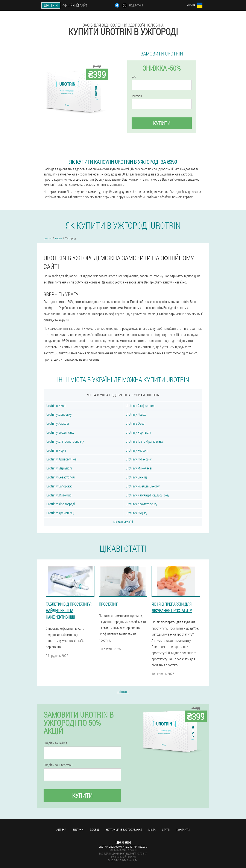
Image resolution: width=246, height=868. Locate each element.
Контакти (183, 830)
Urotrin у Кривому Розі (62, 459)
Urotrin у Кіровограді (61, 504)
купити (162, 123)
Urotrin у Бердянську (60, 432)
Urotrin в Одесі (135, 423)
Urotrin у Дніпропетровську (65, 441)
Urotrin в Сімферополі (140, 406)
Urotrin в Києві (56, 406)
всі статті (123, 692)
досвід (94, 830)
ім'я (134, 77)
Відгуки (78, 830)
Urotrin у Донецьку (59, 414)
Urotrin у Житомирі (59, 495)
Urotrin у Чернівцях (139, 432)
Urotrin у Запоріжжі (59, 486)
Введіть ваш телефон (58, 765)
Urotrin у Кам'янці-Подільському (147, 495)
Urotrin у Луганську (139, 459)
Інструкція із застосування (124, 830)
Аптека (61, 830)
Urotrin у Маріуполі (59, 468)
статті (166, 830)
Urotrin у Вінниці (137, 477)
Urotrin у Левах (136, 414)
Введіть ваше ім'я (55, 743)
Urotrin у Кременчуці (60, 513)
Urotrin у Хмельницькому (143, 486)
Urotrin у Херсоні (137, 450)
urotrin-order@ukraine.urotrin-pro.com (123, 847)
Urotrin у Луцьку (136, 513)
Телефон (137, 96)
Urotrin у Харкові (58, 423)
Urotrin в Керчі (56, 450)
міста (152, 830)
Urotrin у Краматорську (141, 504)
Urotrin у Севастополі (61, 477)
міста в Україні (123, 522)
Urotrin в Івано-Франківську (144, 441)
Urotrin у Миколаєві (139, 468)
